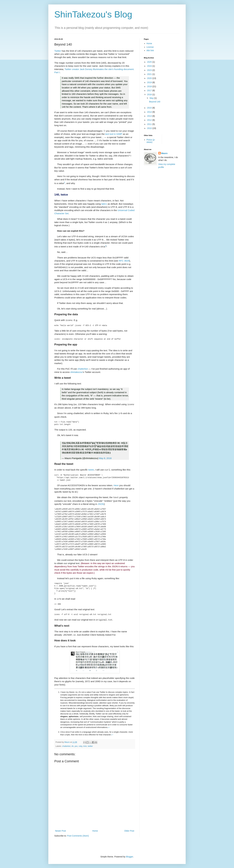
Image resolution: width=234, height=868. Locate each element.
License (150, 47)
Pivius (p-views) (151, 141)
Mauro (164, 153)
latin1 (104, 204)
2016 (150, 94)
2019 (150, 82)
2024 (150, 66)
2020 (150, 78)
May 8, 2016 (105, 457)
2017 (150, 90)
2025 (150, 62)
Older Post (129, 829)
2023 (150, 70)
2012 (150, 120)
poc (76, 744)
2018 (150, 86)
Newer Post (60, 829)
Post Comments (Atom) (78, 834)
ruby (80, 744)
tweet (91, 469)
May (152, 98)
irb (73, 744)
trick (85, 744)
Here (116, 484)
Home (95, 829)
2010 (150, 128)
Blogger (129, 855)
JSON (101, 503)
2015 (150, 108)
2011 (150, 124)
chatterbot (83, 368)
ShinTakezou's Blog (93, 14)
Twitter (58, 51)
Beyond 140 (155, 102)
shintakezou (76, 372)
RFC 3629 (124, 261)
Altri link (150, 50)
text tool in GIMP (114, 134)
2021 (150, 74)
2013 (150, 116)
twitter (90, 744)
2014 (150, 112)
